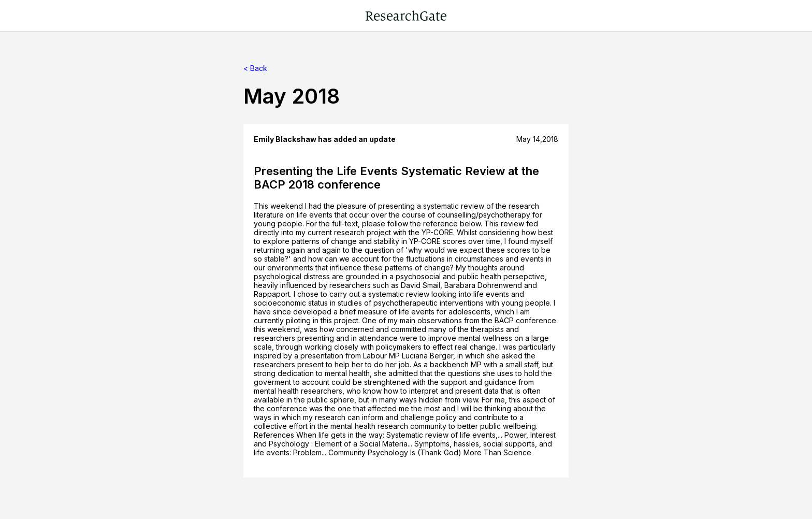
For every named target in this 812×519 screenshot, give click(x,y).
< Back (255, 68)
